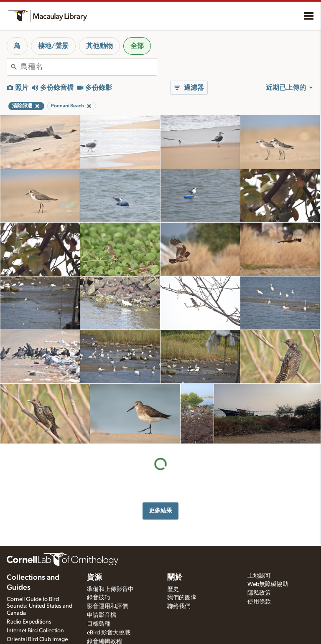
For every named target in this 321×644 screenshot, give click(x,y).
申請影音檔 (102, 615)
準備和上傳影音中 (110, 589)
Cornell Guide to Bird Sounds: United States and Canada (39, 606)
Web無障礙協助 (268, 584)
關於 (175, 578)
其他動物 (99, 46)
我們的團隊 (182, 598)
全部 (137, 46)
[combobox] (89, 67)
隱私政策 (259, 593)
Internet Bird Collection (35, 631)
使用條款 (259, 602)
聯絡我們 (179, 606)
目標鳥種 (99, 624)
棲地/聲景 (53, 46)
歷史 (173, 589)
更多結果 (160, 511)
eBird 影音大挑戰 (109, 633)
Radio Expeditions (29, 622)
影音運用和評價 (107, 606)
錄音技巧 (99, 598)
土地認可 (259, 576)
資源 (94, 578)
